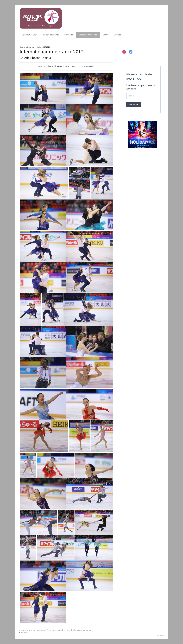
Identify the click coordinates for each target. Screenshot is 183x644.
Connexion (161, 635)
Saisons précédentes (88, 35)
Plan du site (67, 630)
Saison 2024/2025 (51, 35)
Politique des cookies (55, 630)
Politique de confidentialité (39, 630)
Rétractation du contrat (82, 630)
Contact (117, 35)
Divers (106, 35)
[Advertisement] (142, 175)
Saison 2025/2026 (30, 35)
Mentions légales (24, 630)
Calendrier (69, 35)
